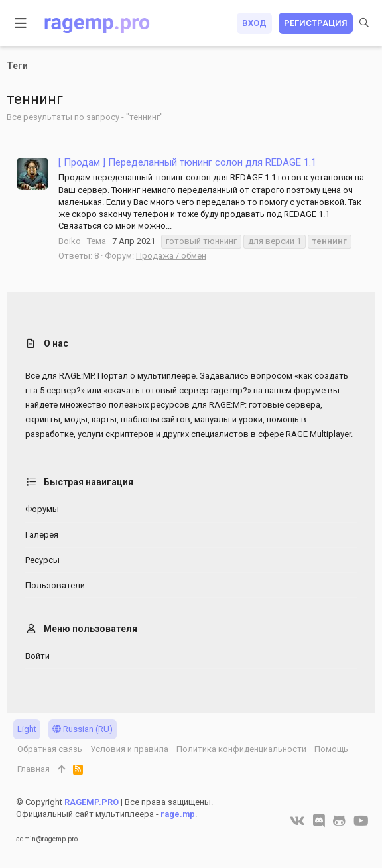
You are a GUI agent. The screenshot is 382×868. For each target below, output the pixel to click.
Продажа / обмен (171, 256)
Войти (37, 656)
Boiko (70, 241)
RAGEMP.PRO (92, 802)
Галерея (42, 535)
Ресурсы (42, 560)
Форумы (42, 509)
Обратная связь (50, 749)
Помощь (331, 749)
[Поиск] (364, 23)
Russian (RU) (83, 729)
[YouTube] (361, 821)
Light (27, 729)
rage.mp (178, 814)
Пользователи (55, 585)
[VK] (297, 821)
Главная (33, 769)
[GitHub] (339, 821)
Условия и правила (129, 749)
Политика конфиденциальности (241, 749)
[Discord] (319, 821)
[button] (21, 23)
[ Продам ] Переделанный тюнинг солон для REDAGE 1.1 (187, 162)
